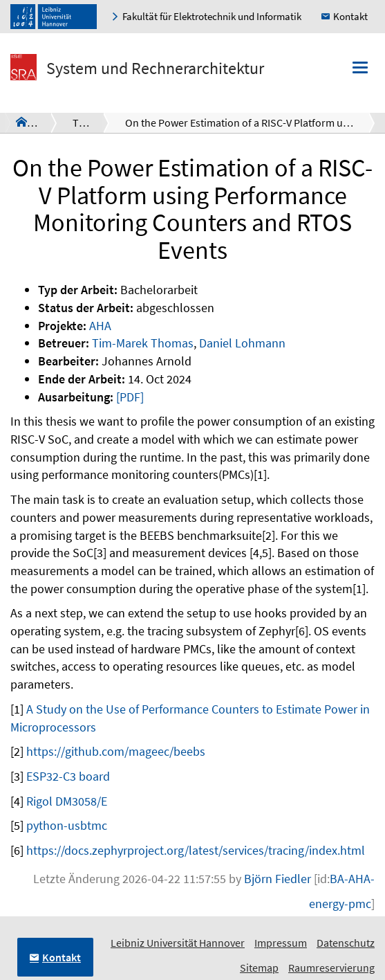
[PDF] (130, 397)
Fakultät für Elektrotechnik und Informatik (212, 16)
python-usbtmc (67, 825)
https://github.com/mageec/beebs (116, 751)
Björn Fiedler (278, 879)
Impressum (281, 943)
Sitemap (259, 968)
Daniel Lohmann (242, 343)
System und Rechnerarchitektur (155, 68)
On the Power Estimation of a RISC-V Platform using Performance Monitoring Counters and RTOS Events (250, 122)
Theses (89, 122)
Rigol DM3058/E (67, 801)
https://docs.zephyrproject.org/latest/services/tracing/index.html (196, 850)
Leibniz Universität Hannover (178, 943)
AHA (100, 326)
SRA (36, 122)
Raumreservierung (331, 968)
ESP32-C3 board (68, 776)
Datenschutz (346, 943)
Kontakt (350, 16)
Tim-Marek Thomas (143, 343)
